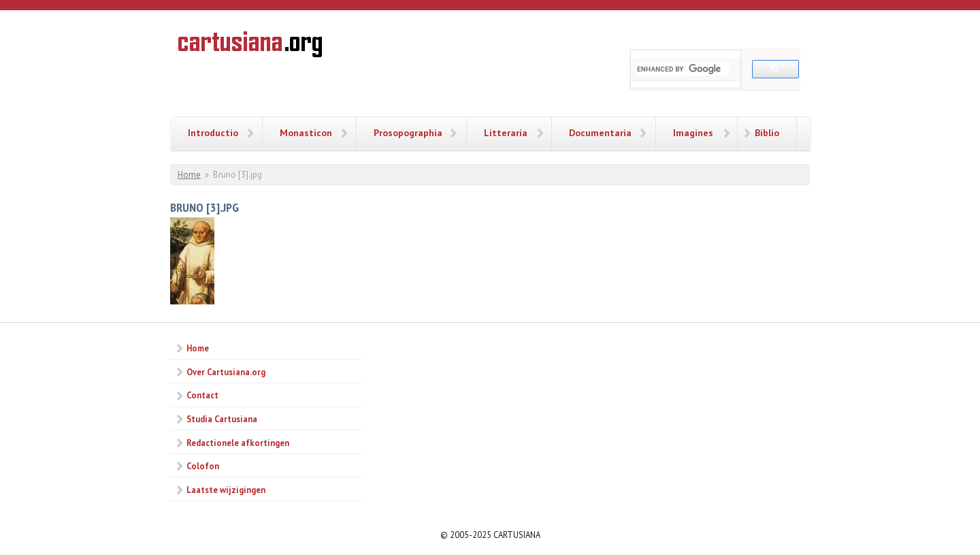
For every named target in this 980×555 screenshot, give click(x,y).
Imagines (693, 133)
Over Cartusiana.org (226, 372)
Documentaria (600, 133)
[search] (683, 69)
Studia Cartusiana (222, 419)
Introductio (213, 133)
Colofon (203, 466)
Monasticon (306, 133)
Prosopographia (408, 133)
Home (189, 175)
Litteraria (506, 133)
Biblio (767, 133)
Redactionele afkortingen (238, 443)
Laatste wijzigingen (226, 490)
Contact (202, 395)
